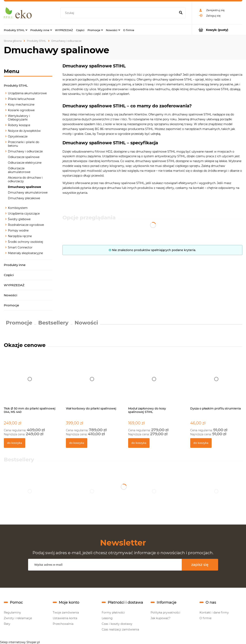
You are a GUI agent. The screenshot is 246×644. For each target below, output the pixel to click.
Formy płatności (113, 613)
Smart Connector (20, 247)
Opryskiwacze (18, 136)
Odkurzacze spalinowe (24, 157)
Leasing (107, 618)
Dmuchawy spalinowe (24, 187)
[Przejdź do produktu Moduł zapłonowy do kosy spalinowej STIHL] (154, 383)
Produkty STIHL (16, 85)
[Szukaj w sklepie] (119, 13)
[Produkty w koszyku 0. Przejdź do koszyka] (217, 30)
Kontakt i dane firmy (214, 613)
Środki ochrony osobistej (25, 242)
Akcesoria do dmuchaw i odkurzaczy (25, 179)
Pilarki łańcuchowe (21, 99)
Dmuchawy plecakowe (24, 198)
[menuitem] (16, 30)
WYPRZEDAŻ (14, 285)
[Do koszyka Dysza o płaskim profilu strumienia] (201, 443)
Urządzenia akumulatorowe (27, 93)
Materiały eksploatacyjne (25, 253)
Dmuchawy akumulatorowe (28, 193)
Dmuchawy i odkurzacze (25, 151)
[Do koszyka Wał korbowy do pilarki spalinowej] (77, 443)
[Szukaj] (181, 13)
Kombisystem (18, 208)
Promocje (11, 305)
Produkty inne (15, 265)
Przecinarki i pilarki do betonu (24, 144)
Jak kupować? (160, 618)
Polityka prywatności (165, 613)
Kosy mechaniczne (21, 105)
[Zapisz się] (200, 565)
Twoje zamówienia (66, 613)
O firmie (205, 618)
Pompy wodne (18, 230)
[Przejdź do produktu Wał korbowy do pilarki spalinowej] (92, 383)
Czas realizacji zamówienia (120, 629)
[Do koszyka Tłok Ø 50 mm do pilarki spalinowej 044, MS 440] (15, 443)
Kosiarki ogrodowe (21, 110)
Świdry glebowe (19, 219)
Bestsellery (53, 323)
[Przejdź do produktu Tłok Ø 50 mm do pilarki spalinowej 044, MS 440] (30, 383)
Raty (7, 624)
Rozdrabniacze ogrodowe (26, 225)
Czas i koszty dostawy (117, 624)
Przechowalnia (63, 624)
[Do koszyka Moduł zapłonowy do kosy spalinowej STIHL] (139, 443)
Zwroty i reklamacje (18, 618)
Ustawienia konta (65, 618)
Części (9, 275)
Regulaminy (12, 613)
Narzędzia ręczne (20, 236)
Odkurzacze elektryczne (25, 163)
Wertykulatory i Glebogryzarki (19, 118)
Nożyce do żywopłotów (24, 131)
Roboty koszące (19, 125)
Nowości (11, 295)
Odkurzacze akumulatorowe (19, 170)
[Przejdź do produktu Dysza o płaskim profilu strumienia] (216, 383)
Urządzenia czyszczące (24, 214)
